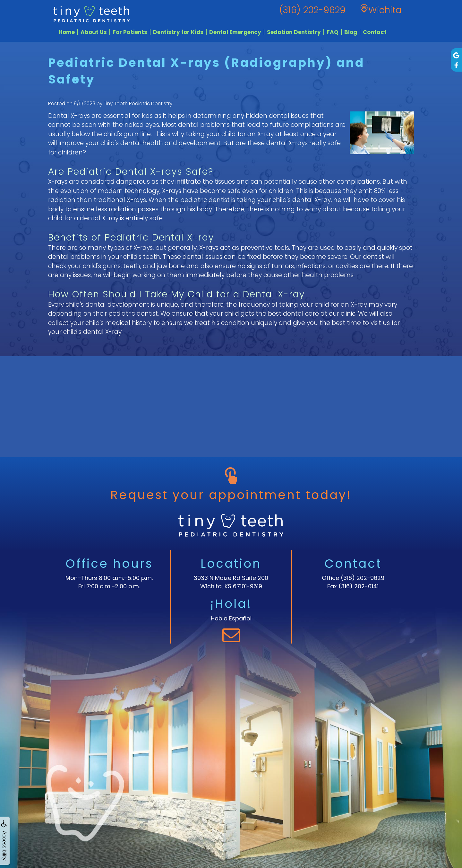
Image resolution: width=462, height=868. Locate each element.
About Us (94, 32)
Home (67, 32)
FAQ (333, 32)
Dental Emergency (235, 32)
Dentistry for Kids (178, 32)
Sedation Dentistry (294, 32)
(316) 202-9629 (363, 578)
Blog (351, 32)
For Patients (130, 32)
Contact (375, 32)
